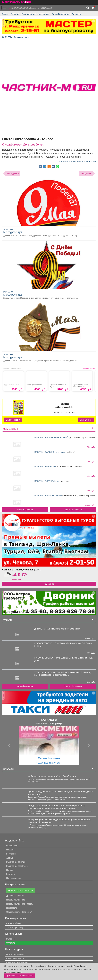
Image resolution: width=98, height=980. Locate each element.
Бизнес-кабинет (14, 923)
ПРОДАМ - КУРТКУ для (46, 467)
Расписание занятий (16, 862)
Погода (10, 870)
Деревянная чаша (12, 385)
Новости (10, 850)
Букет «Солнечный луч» (58, 386)
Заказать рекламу (15, 927)
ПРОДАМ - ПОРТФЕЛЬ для (47, 481)
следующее (86, 174)
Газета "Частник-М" (15, 954)
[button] (9, 745)
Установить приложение (21, 891)
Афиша (10, 858)
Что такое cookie (26, 976)
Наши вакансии (14, 878)
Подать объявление (73, 510)
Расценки (11, 939)
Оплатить (11, 943)
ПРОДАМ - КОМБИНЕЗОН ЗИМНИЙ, (52, 438)
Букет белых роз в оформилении (81, 386)
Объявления (12, 846)
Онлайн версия (13, 420)
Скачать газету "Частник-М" (19, 912)
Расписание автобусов (17, 866)
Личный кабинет (15, 896)
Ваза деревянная (34, 385)
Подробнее (49, 584)
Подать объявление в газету (20, 904)
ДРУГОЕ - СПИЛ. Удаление (48, 629)
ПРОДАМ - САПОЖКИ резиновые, (51, 452)
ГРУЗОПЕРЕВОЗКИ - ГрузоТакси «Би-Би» (54, 643)
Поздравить (12, 908)
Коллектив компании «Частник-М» (77, 162)
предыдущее (13, 174)
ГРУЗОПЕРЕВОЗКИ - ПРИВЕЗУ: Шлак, (53, 658)
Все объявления (25, 510)
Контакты (11, 874)
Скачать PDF (86, 420)
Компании (11, 854)
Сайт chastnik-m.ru (15, 958)
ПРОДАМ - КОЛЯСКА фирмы (48, 496)
